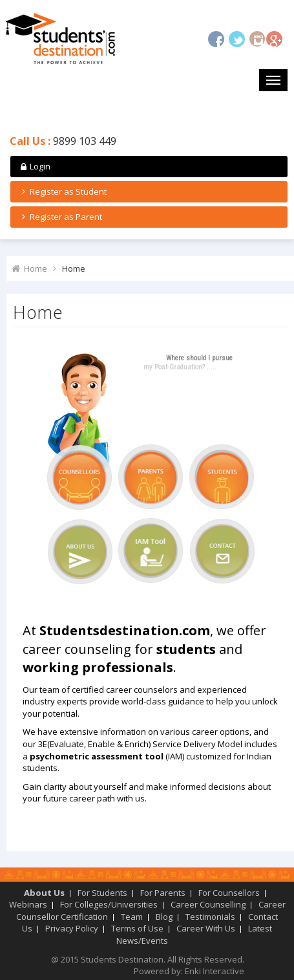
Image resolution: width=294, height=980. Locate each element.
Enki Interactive (215, 971)
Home (36, 268)
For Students (102, 893)
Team (132, 917)
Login (34, 166)
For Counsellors (229, 893)
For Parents (163, 893)
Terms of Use (137, 928)
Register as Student (62, 191)
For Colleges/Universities (109, 904)
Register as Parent (60, 217)
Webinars (28, 904)
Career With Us (206, 928)
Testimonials (210, 917)
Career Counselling (208, 904)
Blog (164, 917)
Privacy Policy (72, 928)
